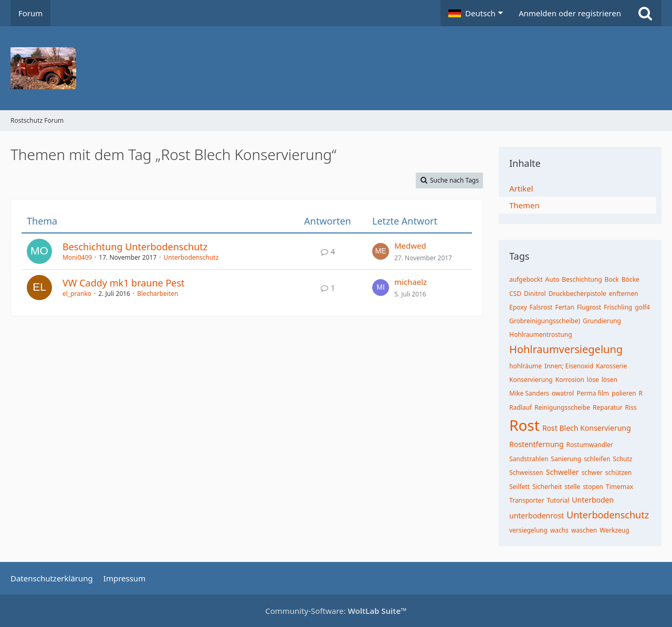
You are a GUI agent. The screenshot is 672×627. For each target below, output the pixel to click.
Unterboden (593, 500)
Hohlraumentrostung (541, 334)
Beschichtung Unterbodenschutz (135, 247)
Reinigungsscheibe (562, 407)
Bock (612, 279)
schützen (619, 472)
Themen (524, 205)
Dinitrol (535, 294)
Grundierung (602, 321)
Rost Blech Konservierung (587, 428)
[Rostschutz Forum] (336, 68)
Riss (631, 407)
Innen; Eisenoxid (569, 366)
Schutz (622, 459)
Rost (524, 425)
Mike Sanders (529, 393)
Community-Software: (336, 611)
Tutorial (558, 500)
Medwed (410, 246)
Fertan (564, 307)
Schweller (563, 472)
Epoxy (518, 307)
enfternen (624, 294)
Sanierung (566, 459)
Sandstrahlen (529, 459)
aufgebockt (526, 279)
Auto (553, 279)
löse (593, 380)
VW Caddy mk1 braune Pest (124, 283)
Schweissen (526, 472)
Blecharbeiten (157, 294)
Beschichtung (582, 279)
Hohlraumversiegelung (566, 349)
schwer (592, 472)
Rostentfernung (537, 444)
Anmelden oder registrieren (570, 13)
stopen (593, 487)
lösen (610, 380)
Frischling (618, 307)
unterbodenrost (537, 516)
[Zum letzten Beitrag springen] (381, 251)
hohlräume (526, 366)
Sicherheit (547, 487)
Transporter (527, 500)
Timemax (619, 487)
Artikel (521, 188)
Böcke (631, 279)
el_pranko (77, 294)
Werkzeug (614, 530)
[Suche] (645, 13)
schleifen (597, 459)
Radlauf (521, 407)
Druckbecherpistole (577, 294)
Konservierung (531, 380)
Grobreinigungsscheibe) (545, 321)
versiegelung (528, 530)
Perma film (593, 393)
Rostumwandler (590, 445)
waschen (584, 530)
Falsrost (541, 307)
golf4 (642, 307)
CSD (515, 294)
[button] (476, 13)
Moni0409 (77, 257)
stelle (572, 487)
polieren (624, 393)
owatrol (563, 393)
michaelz (411, 282)
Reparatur (608, 407)
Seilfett (519, 487)
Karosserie (611, 366)
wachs (559, 530)
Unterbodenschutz (191, 257)
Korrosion (570, 380)
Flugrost (589, 307)
